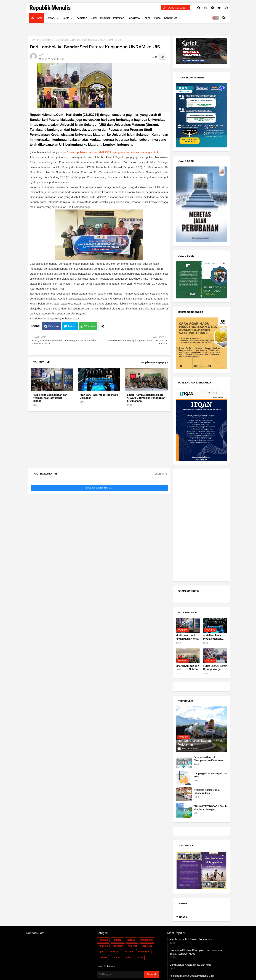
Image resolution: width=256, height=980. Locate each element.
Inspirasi (105, 18)
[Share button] (103, 326)
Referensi (116, 958)
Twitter (72, 326)
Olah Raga (147, 946)
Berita (66, 18)
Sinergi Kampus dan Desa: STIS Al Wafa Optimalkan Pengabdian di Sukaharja (146, 398)
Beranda (34, 40)
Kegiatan (82, 18)
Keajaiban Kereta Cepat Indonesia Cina (207, 791)
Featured (103, 940)
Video (157, 18)
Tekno (147, 18)
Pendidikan (144, 952)
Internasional (147, 940)
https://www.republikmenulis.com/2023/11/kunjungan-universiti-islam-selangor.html (109, 152)
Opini (94, 18)
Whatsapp (90, 326)
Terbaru (51, 18)
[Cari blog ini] (120, 974)
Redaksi (103, 958)
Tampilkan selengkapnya (154, 362)
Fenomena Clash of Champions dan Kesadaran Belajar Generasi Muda (208, 760)
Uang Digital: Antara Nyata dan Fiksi (210, 775)
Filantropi (117, 940)
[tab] (37, 18)
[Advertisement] (99, 441)
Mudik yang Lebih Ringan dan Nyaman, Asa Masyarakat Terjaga (50, 398)
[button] (216, 18)
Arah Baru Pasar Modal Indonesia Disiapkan (99, 396)
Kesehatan (118, 946)
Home (39, 18)
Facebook (54, 326)
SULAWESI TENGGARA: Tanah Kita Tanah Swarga (210, 808)
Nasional (132, 946)
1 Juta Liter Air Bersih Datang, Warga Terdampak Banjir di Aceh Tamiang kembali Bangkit (215, 668)
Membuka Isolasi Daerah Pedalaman (191, 939)
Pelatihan (119, 18)
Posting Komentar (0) (99, 488)
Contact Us (171, 18)
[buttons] (199, 8)
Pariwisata (134, 18)
